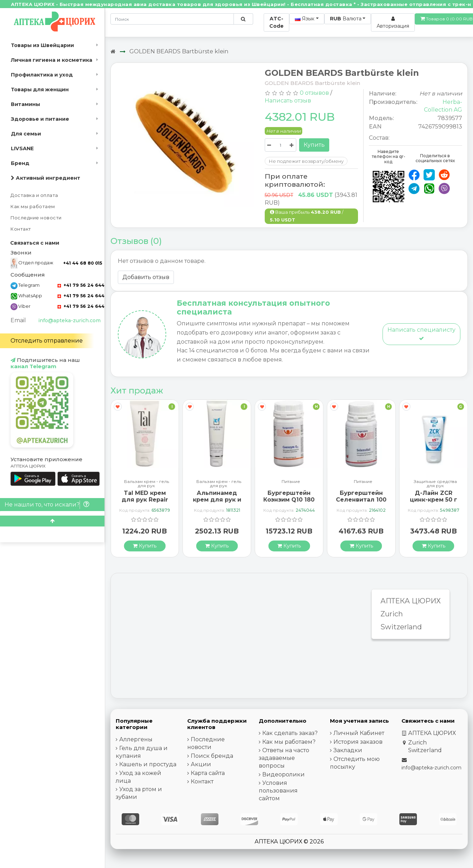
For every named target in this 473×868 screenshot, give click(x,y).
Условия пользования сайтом (278, 791)
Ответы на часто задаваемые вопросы (284, 758)
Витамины (25, 104)
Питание (291, 482)
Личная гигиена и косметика (52, 60)
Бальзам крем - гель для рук (147, 484)
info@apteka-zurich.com (69, 320)
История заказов (358, 742)
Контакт (21, 229)
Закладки (348, 750)
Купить (314, 145)
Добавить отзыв (146, 277)
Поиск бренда (212, 756)
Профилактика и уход (42, 75)
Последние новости (36, 218)
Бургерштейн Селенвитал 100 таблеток (361, 500)
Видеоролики (283, 774)
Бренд (20, 163)
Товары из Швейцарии (42, 45)
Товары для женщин (40, 90)
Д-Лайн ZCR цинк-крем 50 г (434, 496)
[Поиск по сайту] (243, 19)
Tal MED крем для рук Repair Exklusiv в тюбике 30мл (145, 503)
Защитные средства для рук (435, 484)
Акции (201, 764)
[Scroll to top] (52, 521)
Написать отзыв (288, 101)
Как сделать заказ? (290, 733)
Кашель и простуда (148, 764)
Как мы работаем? (289, 742)
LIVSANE (22, 148)
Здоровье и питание (40, 119)
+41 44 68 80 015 (83, 263)
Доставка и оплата (34, 195)
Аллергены (136, 739)
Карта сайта (208, 773)
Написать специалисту (421, 334)
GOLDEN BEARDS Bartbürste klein (179, 51)
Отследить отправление (47, 341)
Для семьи (26, 134)
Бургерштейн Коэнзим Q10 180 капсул (289, 500)
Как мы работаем (33, 207)
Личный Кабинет (359, 733)
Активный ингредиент (46, 178)
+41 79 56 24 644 (81, 285)
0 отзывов (314, 93)
